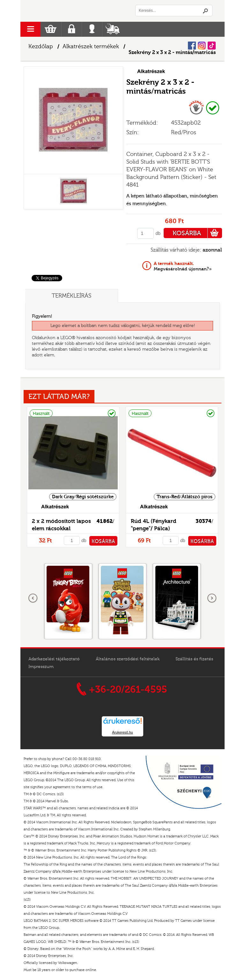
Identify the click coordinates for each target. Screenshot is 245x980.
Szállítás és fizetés (194, 659)
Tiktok (212, 46)
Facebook (192, 46)
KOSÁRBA (197, 233)
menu (30, 29)
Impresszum (41, 667)
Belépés (92, 29)
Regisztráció (72, 29)
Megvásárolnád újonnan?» (183, 266)
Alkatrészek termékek (91, 47)
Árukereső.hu (122, 732)
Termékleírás (71, 296)
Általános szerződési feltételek (128, 659)
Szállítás (112, 29)
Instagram (202, 46)
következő (212, 598)
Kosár (51, 29)
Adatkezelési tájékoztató (54, 659)
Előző (33, 598)
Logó (71, 11)
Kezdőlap (41, 47)
